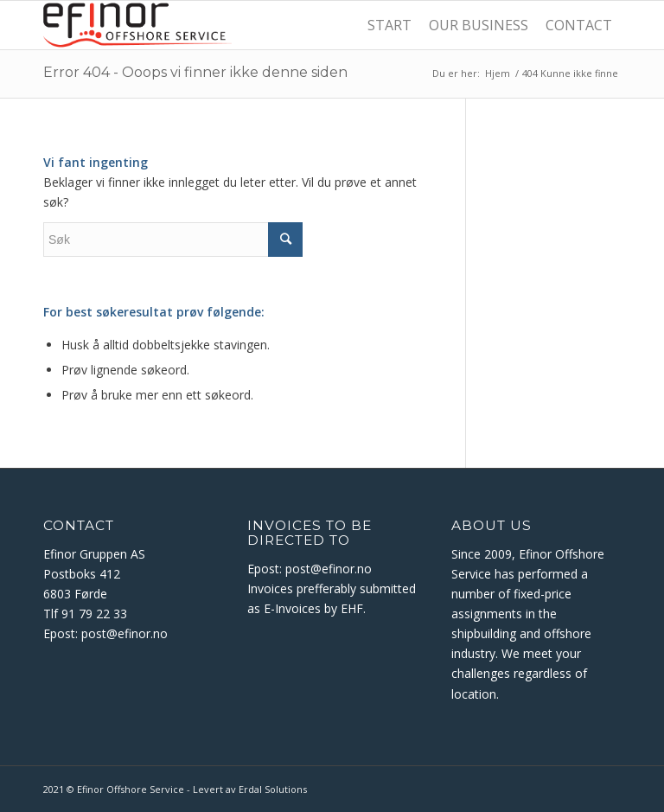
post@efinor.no (126, 633)
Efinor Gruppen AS (94, 554)
